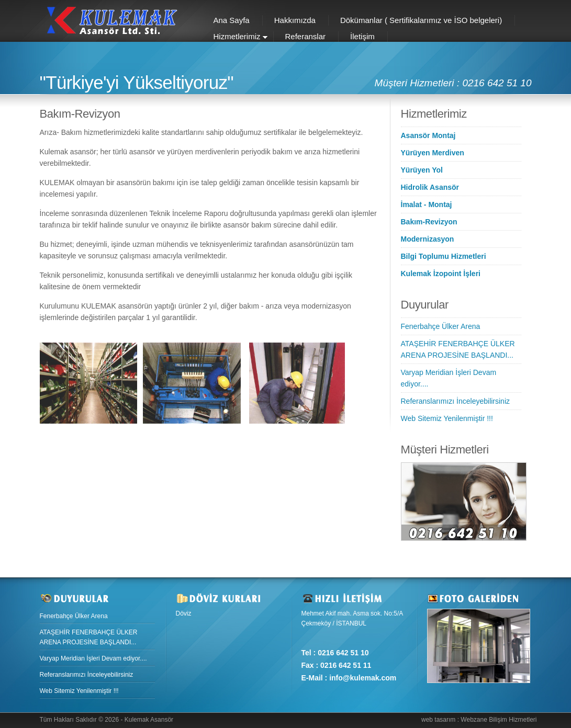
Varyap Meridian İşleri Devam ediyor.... (93, 658)
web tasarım (438, 720)
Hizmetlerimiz (235, 37)
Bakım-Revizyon (429, 222)
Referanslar (306, 36)
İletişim (362, 36)
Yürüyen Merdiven (433, 153)
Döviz (184, 613)
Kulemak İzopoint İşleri (441, 274)
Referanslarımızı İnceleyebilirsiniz (456, 401)
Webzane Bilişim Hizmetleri (499, 720)
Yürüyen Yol (422, 170)
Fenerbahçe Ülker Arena (441, 326)
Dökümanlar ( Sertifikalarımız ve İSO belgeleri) (421, 20)
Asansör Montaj (428, 135)
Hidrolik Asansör (430, 187)
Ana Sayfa (232, 20)
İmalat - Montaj (427, 204)
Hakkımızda (295, 20)
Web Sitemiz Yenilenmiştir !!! (447, 418)
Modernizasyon (428, 239)
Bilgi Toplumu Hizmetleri (444, 256)
